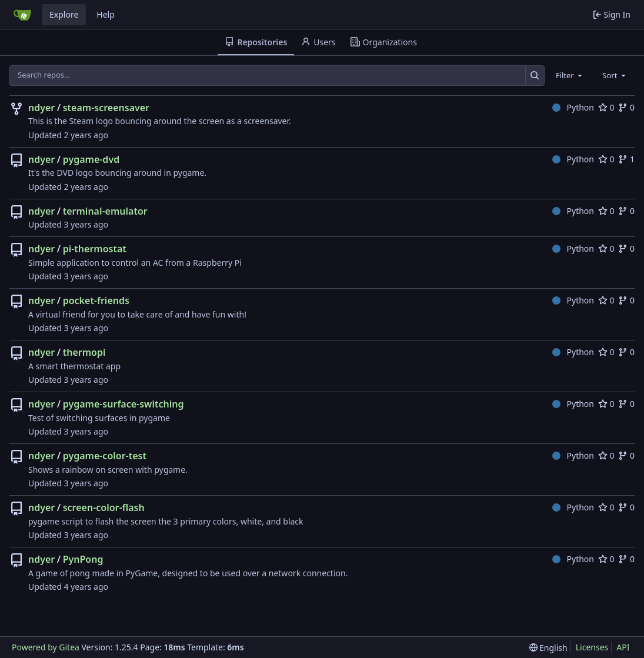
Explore (64, 14)
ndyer (41, 108)
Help (106, 14)
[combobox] (570, 75)
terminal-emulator (105, 211)
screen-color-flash (104, 507)
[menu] (548, 648)
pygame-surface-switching (124, 404)
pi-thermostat (95, 249)
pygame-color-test (105, 456)
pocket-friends (96, 300)
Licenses (592, 647)
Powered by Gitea (46, 647)
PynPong (83, 559)
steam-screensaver (106, 108)
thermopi (84, 352)
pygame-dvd (91, 159)
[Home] (22, 15)
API (623, 647)
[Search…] (535, 76)
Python (573, 107)
